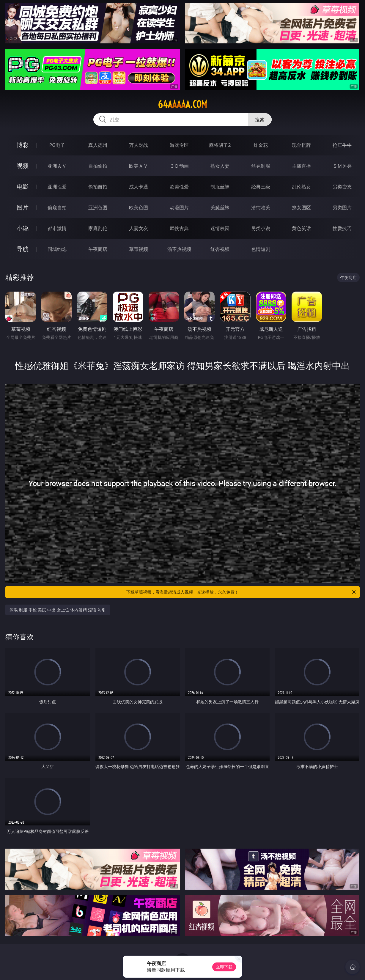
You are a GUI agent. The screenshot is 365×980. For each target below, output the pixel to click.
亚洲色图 (98, 207)
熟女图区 (301, 207)
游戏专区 (179, 145)
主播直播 (301, 166)
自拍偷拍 (98, 166)
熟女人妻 (220, 166)
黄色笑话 (301, 228)
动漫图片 (179, 207)
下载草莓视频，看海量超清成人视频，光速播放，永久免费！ (242, 592)
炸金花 (261, 145)
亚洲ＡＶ (57, 166)
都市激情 (57, 228)
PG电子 (57, 145)
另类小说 (261, 228)
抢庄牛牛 (342, 145)
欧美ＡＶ (139, 166)
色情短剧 (261, 249)
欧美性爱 (179, 187)
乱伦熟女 (301, 187)
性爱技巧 (342, 228)
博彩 (23, 145)
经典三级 (261, 187)
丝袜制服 (261, 166)
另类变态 (342, 187)
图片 (23, 207)
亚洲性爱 (57, 187)
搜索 (260, 119)
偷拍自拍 (98, 187)
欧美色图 (139, 207)
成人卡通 (139, 187)
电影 (23, 187)
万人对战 (139, 145)
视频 (23, 166)
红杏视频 (220, 249)
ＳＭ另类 (342, 166)
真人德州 (98, 145)
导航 (23, 249)
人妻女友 (139, 228)
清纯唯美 (261, 207)
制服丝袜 (220, 187)
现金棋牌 (301, 145)
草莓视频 (139, 249)
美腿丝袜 (220, 207)
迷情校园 (220, 228)
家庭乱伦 (98, 228)
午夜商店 (98, 249)
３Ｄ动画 (179, 166)
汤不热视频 (179, 249)
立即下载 (224, 967)
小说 (23, 228)
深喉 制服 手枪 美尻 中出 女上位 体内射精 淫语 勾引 (58, 610)
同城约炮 (57, 249)
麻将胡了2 (220, 145)
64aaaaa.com (182, 104)
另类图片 (342, 207)
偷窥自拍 (57, 207)
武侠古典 (179, 228)
